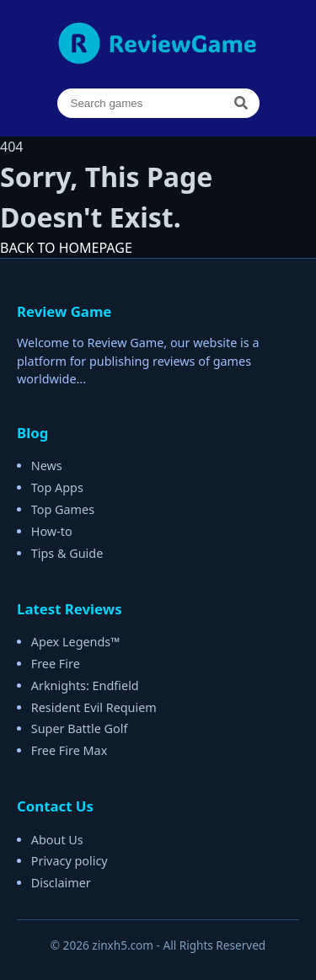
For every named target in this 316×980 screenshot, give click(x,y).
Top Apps (57, 487)
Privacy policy (70, 861)
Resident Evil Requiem (94, 707)
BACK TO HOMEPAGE (66, 248)
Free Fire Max (70, 750)
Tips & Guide (67, 553)
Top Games (63, 509)
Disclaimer (61, 883)
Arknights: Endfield (85, 685)
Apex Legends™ (76, 642)
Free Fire (56, 664)
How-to (52, 531)
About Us (57, 840)
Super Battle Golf (80, 728)
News (47, 466)
